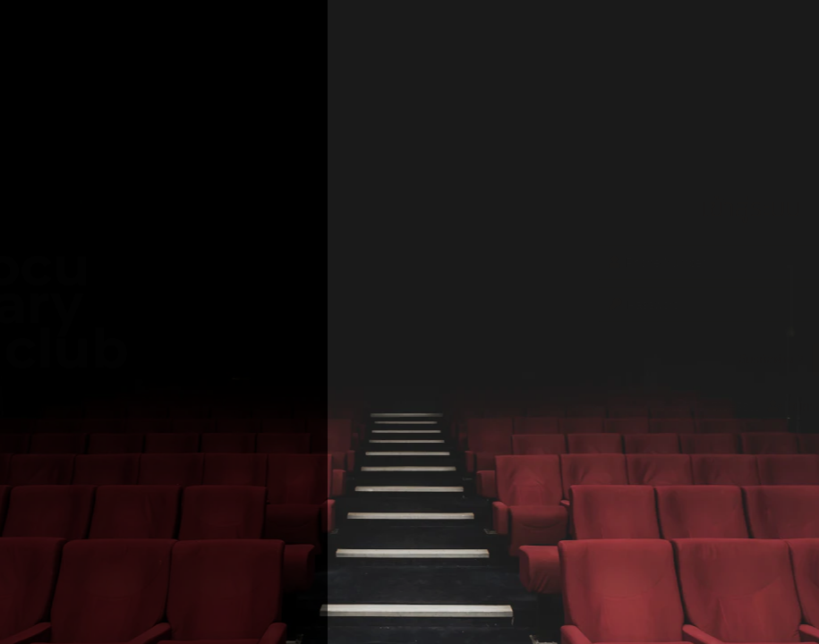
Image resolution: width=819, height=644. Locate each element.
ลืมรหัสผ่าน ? (595, 359)
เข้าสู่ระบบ (684, 360)
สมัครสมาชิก (634, 407)
